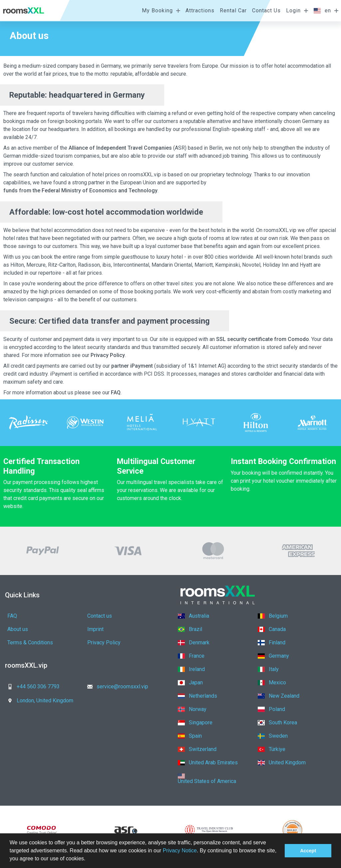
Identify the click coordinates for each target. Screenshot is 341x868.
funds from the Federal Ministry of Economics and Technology (80, 190)
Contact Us (266, 10)
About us (18, 629)
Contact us (100, 616)
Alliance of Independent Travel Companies (120, 148)
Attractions (200, 10)
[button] (88, 859)
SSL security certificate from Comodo (263, 339)
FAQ (116, 392)
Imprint (95, 629)
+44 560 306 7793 (31, 686)
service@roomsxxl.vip (116, 686)
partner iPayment (132, 366)
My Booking (157, 10)
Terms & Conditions (30, 642)
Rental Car (233, 10)
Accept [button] (308, 851)
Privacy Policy (108, 355)
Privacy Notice (180, 850)
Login (293, 10)
